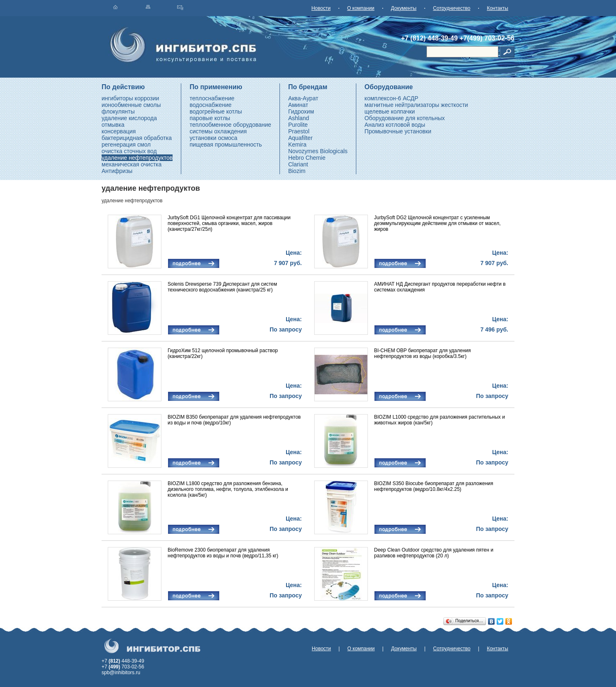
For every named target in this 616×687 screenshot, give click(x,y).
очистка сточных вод (129, 151)
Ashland (299, 118)
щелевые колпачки (390, 111)
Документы (404, 8)
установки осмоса (213, 138)
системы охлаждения (218, 131)
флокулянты (118, 111)
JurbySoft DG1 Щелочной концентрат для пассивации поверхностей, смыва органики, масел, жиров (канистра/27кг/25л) (229, 223)
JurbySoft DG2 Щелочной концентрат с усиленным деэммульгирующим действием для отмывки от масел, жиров (437, 223)
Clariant (298, 164)
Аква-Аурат (303, 98)
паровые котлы (210, 118)
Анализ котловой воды (395, 125)
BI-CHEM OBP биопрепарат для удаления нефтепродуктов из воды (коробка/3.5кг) (422, 353)
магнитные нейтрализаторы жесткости (416, 105)
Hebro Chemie (307, 158)
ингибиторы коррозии (130, 98)
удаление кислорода (129, 118)
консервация (119, 131)
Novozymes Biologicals (318, 151)
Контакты (498, 8)
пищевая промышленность (226, 145)
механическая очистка (131, 164)
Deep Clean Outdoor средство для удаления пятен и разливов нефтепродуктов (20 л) (434, 553)
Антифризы (117, 171)
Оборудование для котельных (405, 118)
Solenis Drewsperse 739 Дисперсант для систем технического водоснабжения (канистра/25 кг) (222, 287)
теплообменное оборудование (230, 125)
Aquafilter (300, 138)
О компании (361, 8)
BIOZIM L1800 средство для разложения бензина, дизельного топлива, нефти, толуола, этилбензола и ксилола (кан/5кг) (228, 489)
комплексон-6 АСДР (391, 98)
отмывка (113, 125)
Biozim (297, 171)
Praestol (299, 131)
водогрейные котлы (216, 111)
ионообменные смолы (131, 105)
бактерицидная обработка (137, 138)
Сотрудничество (452, 8)
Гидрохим (301, 111)
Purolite (298, 125)
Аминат (298, 105)
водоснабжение (211, 105)
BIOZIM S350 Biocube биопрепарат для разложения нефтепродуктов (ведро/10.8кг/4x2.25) (434, 486)
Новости (321, 8)
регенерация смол (126, 145)
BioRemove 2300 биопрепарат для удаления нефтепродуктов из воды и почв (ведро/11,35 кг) (223, 553)
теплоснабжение (212, 98)
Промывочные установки (398, 131)
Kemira (297, 145)
